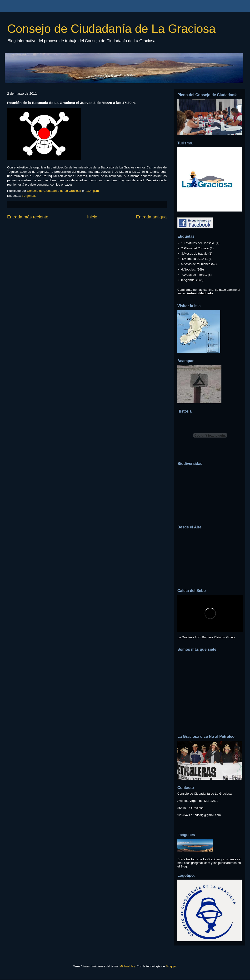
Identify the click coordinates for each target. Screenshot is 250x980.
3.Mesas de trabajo (194, 254)
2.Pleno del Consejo (195, 248)
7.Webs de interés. (194, 275)
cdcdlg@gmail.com (208, 815)
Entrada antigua (151, 217)
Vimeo (230, 637)
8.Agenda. (29, 196)
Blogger (171, 966)
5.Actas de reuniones (196, 264)
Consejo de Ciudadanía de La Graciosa (111, 29)
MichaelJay (127, 966)
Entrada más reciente (28, 217)
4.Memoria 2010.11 (195, 259)
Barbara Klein (211, 637)
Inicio (92, 217)
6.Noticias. (188, 269)
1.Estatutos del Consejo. (198, 243)
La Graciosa (186, 637)
